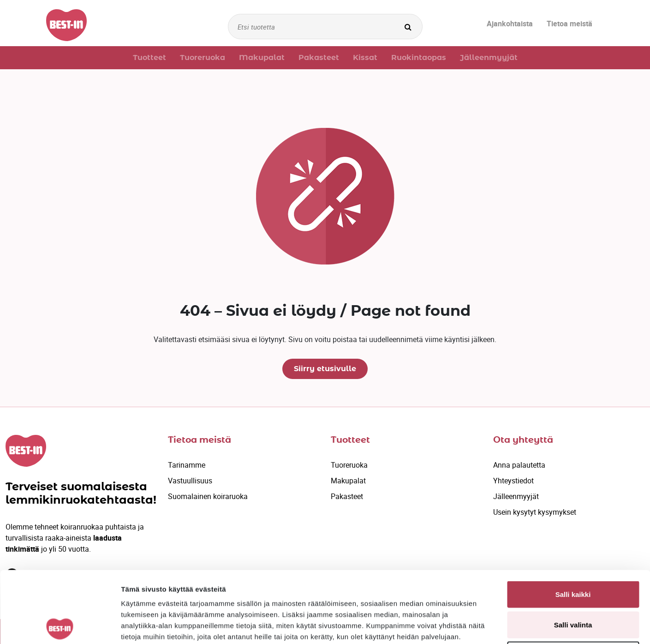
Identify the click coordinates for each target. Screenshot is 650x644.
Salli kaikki (573, 523)
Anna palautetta (519, 465)
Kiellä (573, 583)
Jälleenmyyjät (516, 496)
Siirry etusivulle (325, 369)
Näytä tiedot (493, 626)
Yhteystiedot (513, 481)
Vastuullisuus (190, 481)
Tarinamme (187, 465)
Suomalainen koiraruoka (208, 496)
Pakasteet (347, 496)
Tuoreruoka (349, 465)
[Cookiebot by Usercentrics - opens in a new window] (60, 626)
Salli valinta (573, 553)
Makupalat (348, 481)
